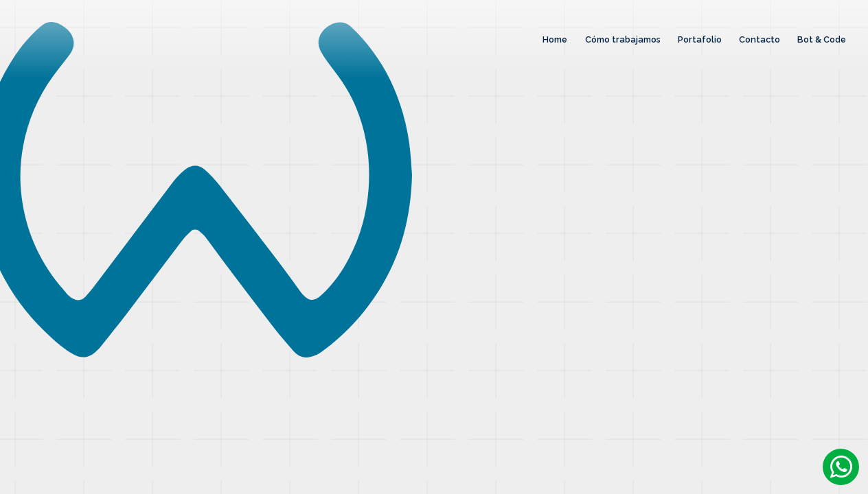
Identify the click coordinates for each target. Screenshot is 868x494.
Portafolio (700, 39)
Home (555, 39)
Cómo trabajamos (623, 39)
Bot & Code (822, 39)
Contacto (759, 39)
